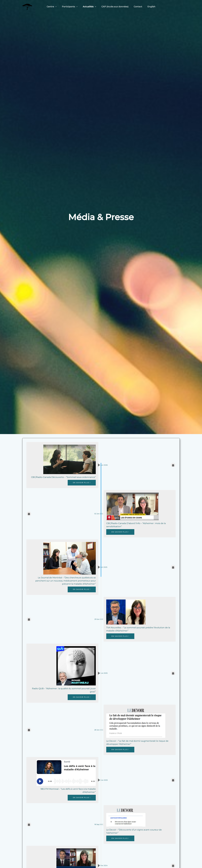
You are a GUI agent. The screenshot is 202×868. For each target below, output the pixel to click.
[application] (58, 7)
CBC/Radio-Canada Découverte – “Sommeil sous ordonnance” (63, 477)
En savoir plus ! (80, 483)
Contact (136, 7)
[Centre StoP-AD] (27, 6)
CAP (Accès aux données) (114, 7)
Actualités (90, 7)
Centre (54, 7)
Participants (71, 7)
